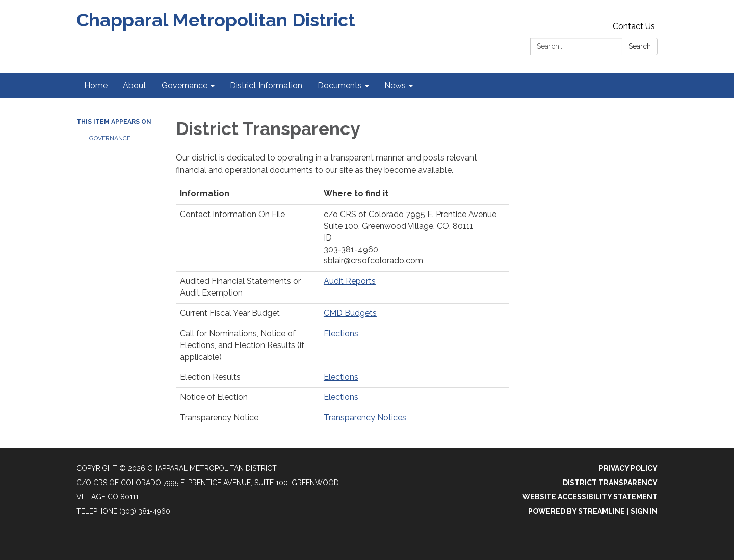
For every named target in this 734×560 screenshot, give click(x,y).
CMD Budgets (350, 313)
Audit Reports (350, 281)
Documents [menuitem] (340, 85)
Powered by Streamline (576, 511)
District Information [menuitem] (266, 85)
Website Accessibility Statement (590, 497)
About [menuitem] (135, 85)
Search (640, 46)
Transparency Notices (365, 418)
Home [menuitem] (96, 85)
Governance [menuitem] (185, 85)
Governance (110, 138)
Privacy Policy (628, 468)
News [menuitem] (395, 85)
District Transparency (610, 483)
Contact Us (634, 26)
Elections (341, 334)
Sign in (644, 511)
